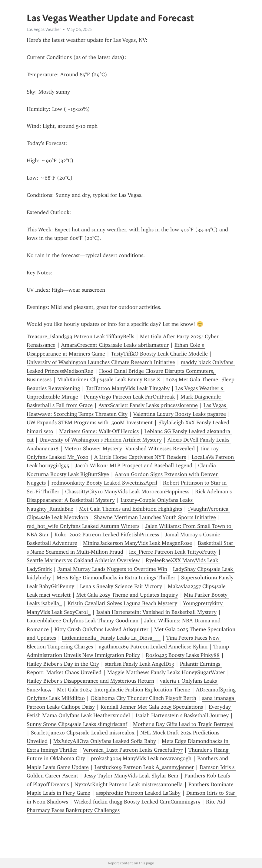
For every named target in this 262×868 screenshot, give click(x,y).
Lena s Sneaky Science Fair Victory (121, 586)
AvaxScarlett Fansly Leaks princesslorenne (148, 405)
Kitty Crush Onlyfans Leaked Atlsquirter (101, 629)
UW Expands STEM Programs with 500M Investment (90, 422)
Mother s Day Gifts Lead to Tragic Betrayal (183, 724)
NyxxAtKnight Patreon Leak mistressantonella (129, 784)
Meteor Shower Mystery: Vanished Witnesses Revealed (129, 449)
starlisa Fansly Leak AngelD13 (139, 664)
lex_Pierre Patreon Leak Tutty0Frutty (173, 552)
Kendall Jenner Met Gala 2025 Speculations (152, 707)
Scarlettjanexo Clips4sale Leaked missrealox (83, 733)
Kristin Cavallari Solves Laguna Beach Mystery (122, 603)
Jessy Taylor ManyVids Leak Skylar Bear (131, 776)
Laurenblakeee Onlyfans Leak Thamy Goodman (83, 621)
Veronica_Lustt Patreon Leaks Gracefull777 (133, 750)
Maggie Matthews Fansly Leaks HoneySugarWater (166, 672)
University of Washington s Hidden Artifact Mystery (101, 440)
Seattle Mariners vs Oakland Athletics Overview (83, 560)
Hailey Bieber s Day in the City (63, 664)
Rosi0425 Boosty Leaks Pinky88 (183, 655)
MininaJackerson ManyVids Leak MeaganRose (138, 543)
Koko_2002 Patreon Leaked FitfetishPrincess (107, 535)
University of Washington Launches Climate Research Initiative (101, 362)
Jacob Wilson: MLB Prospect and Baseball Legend (134, 465)
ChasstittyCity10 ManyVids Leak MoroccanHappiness (127, 492)
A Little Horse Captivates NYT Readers (140, 457)
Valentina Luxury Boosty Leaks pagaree (180, 414)
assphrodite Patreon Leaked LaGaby (138, 793)
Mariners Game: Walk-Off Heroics (99, 431)
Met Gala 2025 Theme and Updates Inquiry (127, 595)
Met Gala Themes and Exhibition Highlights (131, 509)
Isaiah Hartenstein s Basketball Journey (182, 715)
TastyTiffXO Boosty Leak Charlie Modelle (159, 354)
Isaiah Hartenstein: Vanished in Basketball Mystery (156, 612)
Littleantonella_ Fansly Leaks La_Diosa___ (111, 638)
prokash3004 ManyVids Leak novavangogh (141, 758)
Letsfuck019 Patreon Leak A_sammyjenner (144, 767)
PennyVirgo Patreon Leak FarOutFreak (129, 397)
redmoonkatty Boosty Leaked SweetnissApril (104, 483)
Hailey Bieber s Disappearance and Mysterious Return (90, 681)
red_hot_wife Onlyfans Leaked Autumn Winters (83, 526)
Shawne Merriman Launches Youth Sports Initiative (155, 517)
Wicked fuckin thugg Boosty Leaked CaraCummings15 (137, 802)
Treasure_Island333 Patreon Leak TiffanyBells (80, 336)
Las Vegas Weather (44, 29)
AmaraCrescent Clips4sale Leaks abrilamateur (115, 345)
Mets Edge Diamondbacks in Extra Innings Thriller (116, 578)
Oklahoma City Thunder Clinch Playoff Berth (143, 698)
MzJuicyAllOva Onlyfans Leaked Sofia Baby (105, 741)
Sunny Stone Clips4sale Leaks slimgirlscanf (77, 724)
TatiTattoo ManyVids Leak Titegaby (128, 388)
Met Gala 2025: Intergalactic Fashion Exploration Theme (124, 690)
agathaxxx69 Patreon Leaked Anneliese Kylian (153, 647)
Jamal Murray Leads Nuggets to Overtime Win (112, 569)
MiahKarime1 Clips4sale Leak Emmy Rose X (109, 379)
